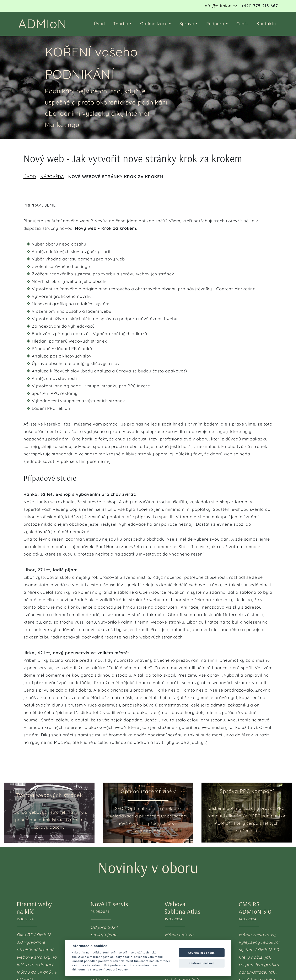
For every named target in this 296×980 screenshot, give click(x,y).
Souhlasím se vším (201, 953)
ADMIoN (42, 24)
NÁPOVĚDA (52, 177)
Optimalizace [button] (154, 24)
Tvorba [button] (121, 24)
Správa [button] (187, 24)
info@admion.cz (220, 6)
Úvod (99, 24)
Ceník (242, 24)
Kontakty (266, 24)
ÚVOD (30, 177)
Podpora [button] (215, 24)
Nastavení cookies (202, 963)
